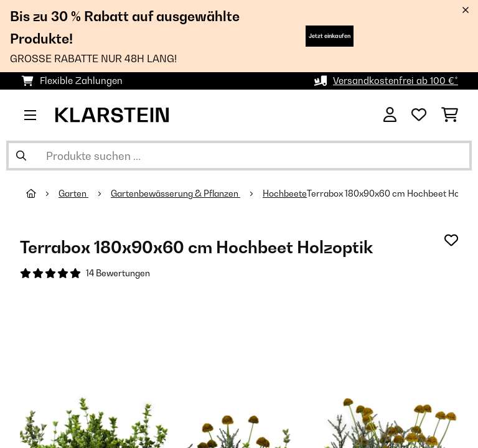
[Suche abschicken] (21, 156)
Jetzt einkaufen (330, 36)
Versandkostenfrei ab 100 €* (396, 81)
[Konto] (390, 115)
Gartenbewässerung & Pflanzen (176, 194)
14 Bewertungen (118, 273)
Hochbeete (285, 194)
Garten (73, 194)
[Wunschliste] (419, 115)
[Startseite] (42, 194)
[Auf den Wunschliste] (451, 240)
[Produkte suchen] (239, 156)
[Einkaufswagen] (450, 115)
